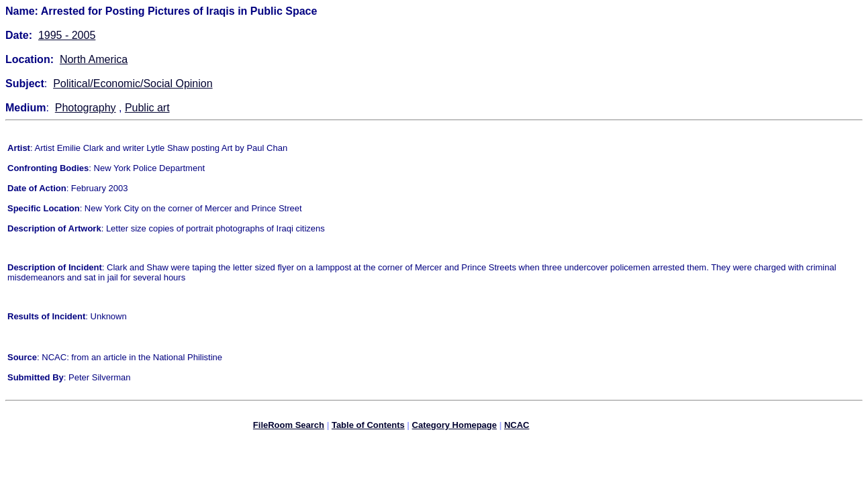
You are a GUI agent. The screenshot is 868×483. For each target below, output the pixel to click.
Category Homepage (454, 427)
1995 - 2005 (67, 35)
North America (94, 59)
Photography (86, 108)
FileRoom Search (289, 427)
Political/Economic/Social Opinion (133, 84)
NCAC (517, 427)
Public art (147, 108)
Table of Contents (368, 427)
